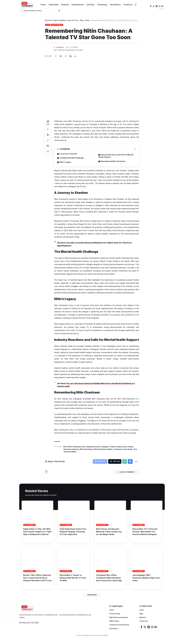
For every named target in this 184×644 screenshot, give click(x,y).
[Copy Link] (66, 56)
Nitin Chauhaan (86, 449)
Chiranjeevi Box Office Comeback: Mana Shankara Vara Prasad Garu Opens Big (109, 580)
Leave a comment (126, 472)
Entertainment (57, 25)
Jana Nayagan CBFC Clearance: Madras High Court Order (147, 580)
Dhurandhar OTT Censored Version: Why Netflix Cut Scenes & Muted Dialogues (145, 531)
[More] (76, 56)
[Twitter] (153, 6)
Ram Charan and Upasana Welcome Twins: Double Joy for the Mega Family (109, 531)
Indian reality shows (120, 447)
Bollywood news (94, 447)
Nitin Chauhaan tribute (103, 449)
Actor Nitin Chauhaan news (75, 447)
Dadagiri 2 (106, 447)
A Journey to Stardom (68, 154)
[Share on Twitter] (61, 56)
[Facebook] (151, 6)
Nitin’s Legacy (65, 162)
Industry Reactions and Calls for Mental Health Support (116, 156)
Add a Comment (72, 47)
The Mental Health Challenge (72, 158)
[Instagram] (159, 6)
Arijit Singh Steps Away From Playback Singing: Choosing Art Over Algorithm (73, 531)
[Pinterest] (157, 6)
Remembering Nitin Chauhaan (113, 161)
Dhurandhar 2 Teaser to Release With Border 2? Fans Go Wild (73, 580)
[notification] (136, 5)
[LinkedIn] (162, 6)
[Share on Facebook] (56, 56)
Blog (48, 25)
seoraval (60, 47)
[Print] (71, 56)
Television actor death (123, 449)
